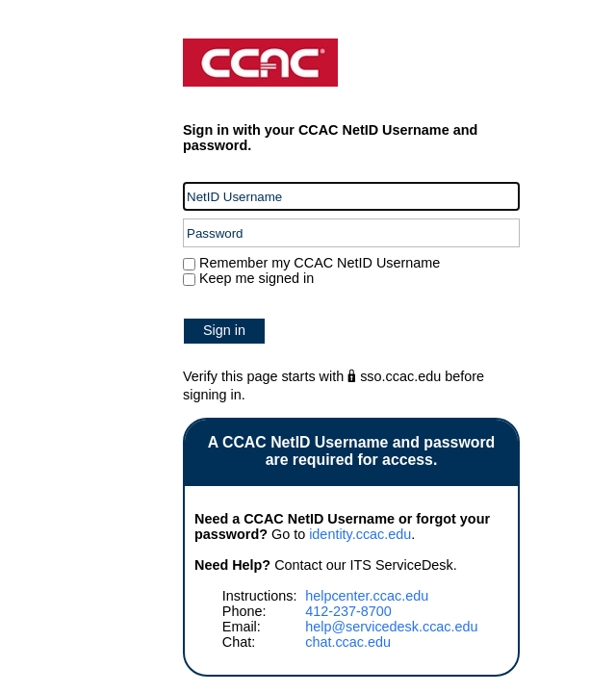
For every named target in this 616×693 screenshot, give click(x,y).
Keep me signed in (257, 278)
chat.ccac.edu (348, 642)
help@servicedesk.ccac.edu (391, 627)
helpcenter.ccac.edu (367, 596)
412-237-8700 (348, 611)
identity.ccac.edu (360, 534)
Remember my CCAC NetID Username (318, 263)
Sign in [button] (224, 330)
